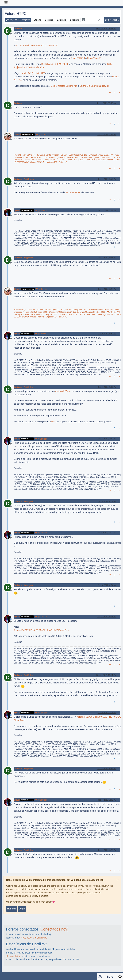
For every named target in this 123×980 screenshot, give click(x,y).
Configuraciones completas (18, 20)
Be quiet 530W (73, 192)
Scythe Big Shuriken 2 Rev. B (94, 86)
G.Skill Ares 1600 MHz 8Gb (55, 64)
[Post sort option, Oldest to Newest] (99, 20)
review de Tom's (63, 391)
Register (12, 909)
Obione (17, 135)
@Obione (29, 179)
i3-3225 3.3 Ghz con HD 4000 (29, 45)
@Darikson (42, 135)
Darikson (18, 29)
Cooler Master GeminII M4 (64, 86)
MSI (53, 422)
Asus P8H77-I (78, 58)
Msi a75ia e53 (94, 58)
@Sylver (29, 258)
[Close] (118, 880)
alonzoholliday (40, 938)
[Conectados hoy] (54, 929)
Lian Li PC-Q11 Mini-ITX (33, 73)
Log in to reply (112, 20)
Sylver (17, 210)
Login (22, 909)
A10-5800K (52, 45)
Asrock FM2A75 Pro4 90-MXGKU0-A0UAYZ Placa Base (42, 630)
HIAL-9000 (26, 938)
